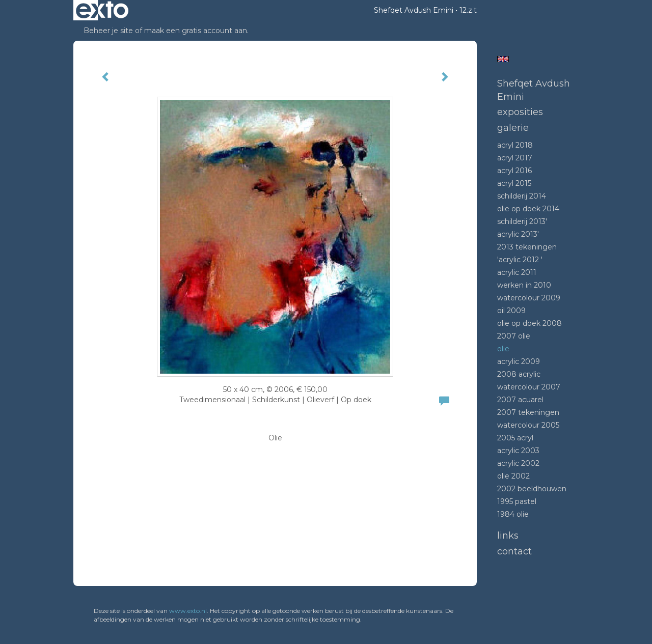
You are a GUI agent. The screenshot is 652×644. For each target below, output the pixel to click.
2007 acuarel (520, 400)
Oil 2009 (511, 311)
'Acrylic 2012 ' (520, 260)
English (503, 59)
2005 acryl (515, 438)
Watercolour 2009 (529, 298)
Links (508, 536)
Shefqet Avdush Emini (414, 10)
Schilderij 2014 (522, 196)
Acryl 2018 (515, 145)
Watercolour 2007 (529, 387)
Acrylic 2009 (519, 361)
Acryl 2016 (514, 171)
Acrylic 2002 (518, 463)
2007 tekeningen (528, 412)
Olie (503, 349)
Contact (514, 551)
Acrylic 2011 (517, 272)
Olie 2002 (513, 476)
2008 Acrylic (519, 374)
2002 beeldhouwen (532, 489)
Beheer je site (108, 31)
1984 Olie (513, 514)
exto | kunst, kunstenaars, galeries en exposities (102, 10)
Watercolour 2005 (528, 425)
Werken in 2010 (524, 285)
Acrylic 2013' (518, 234)
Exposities (520, 112)
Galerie (513, 128)
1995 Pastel (517, 501)
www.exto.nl (188, 611)
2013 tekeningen (527, 247)
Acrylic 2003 (518, 451)
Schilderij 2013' (522, 221)
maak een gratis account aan (196, 31)
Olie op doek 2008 (529, 323)
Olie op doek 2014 (528, 209)
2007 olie (514, 336)
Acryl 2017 (515, 158)
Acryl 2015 (514, 183)
